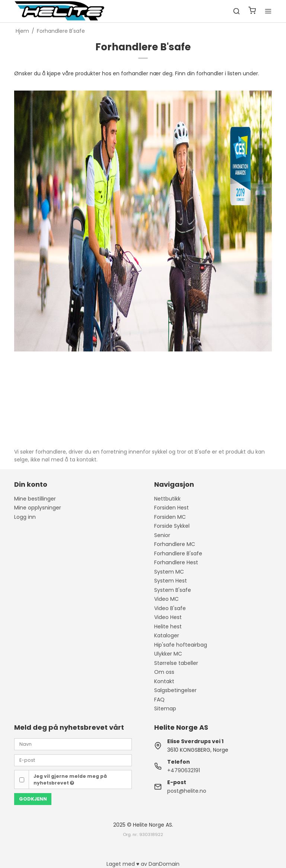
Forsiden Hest (171, 508)
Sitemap (165, 708)
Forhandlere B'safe (178, 553)
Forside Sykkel (172, 526)
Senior (162, 535)
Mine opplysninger (38, 508)
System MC (169, 572)
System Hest (171, 581)
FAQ (159, 700)
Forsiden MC (170, 517)
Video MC (166, 599)
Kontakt (164, 681)
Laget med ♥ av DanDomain (143, 864)
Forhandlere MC (175, 544)
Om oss (164, 672)
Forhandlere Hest (176, 562)
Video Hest (168, 617)
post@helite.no (187, 791)
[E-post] (73, 760)
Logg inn (25, 517)
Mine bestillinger (35, 499)
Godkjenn (33, 799)
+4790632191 (184, 770)
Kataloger (167, 635)
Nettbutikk (167, 499)
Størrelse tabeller (176, 663)
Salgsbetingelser (175, 690)
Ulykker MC (168, 654)
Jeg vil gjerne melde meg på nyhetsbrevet (70, 779)
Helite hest (168, 626)
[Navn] (73, 744)
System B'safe (173, 590)
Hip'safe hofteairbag (181, 645)
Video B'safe (170, 608)
